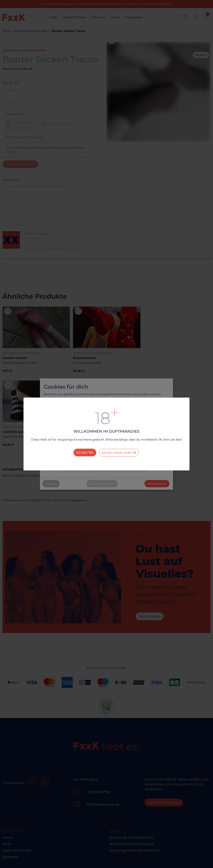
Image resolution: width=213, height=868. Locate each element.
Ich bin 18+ (85, 452)
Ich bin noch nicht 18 (119, 453)
